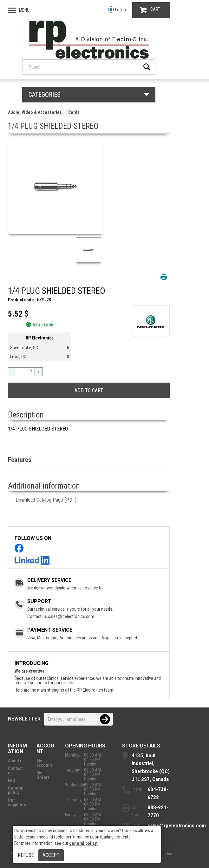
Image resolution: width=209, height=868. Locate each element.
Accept (51, 855)
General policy (16, 790)
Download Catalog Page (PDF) (46, 500)
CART (150, 10)
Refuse (26, 855)
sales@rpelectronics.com (71, 616)
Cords (74, 112)
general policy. (83, 843)
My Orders (43, 775)
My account (44, 763)
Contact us (15, 771)
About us (16, 761)
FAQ (12, 780)
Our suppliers (17, 802)
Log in (117, 10)
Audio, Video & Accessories (35, 112)
